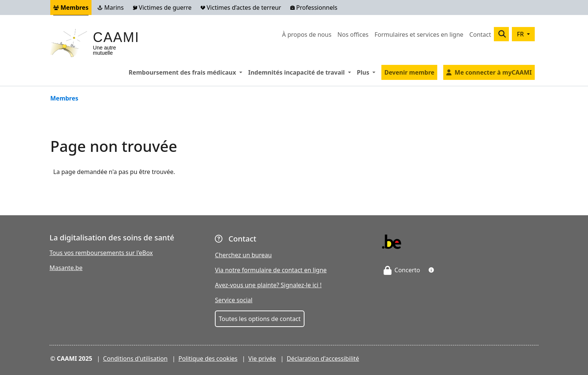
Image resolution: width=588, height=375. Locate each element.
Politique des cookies (208, 358)
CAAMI (116, 37)
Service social (234, 300)
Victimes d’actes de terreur (241, 7)
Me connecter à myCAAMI (493, 72)
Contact (480, 34)
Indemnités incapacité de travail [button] (301, 72)
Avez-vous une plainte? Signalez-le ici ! (268, 285)
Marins (111, 7)
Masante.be (66, 268)
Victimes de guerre (162, 7)
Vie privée (262, 358)
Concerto (402, 270)
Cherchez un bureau (243, 255)
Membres (71, 7)
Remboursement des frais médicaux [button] (187, 72)
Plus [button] (368, 72)
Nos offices (353, 34)
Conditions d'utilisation (135, 358)
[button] (431, 270)
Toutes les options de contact (259, 319)
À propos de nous (307, 34)
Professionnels (314, 7)
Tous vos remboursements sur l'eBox (101, 253)
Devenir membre (409, 72)
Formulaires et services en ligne (419, 34)
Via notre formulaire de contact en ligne (271, 270)
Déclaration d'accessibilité (323, 358)
